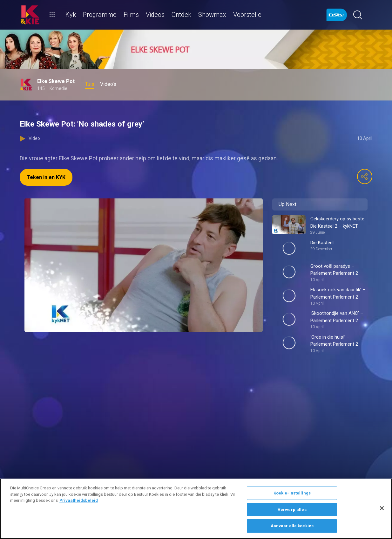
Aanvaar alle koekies (292, 526)
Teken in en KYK (46, 177)
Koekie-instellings (292, 493)
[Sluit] (382, 508)
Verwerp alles (292, 510)
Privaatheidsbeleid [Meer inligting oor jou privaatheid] (79, 500)
